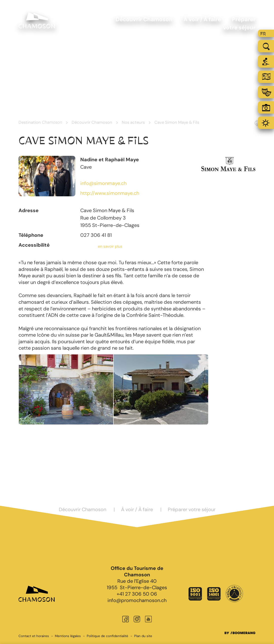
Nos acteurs (133, 122)
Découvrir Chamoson (92, 122)
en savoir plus (110, 246)
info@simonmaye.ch (103, 183)
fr (263, 34)
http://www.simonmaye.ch (110, 193)
